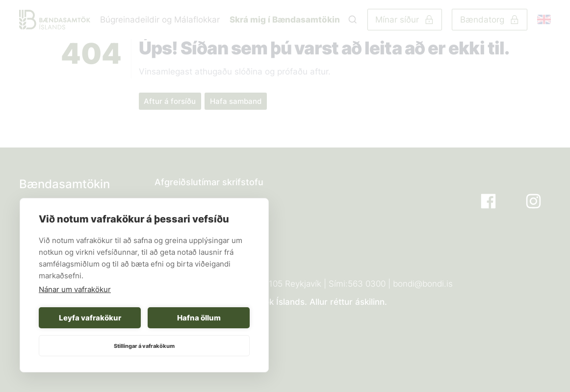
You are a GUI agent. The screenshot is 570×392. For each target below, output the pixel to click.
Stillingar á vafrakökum (144, 346)
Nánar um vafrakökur (75, 289)
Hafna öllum (199, 318)
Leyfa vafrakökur (90, 318)
